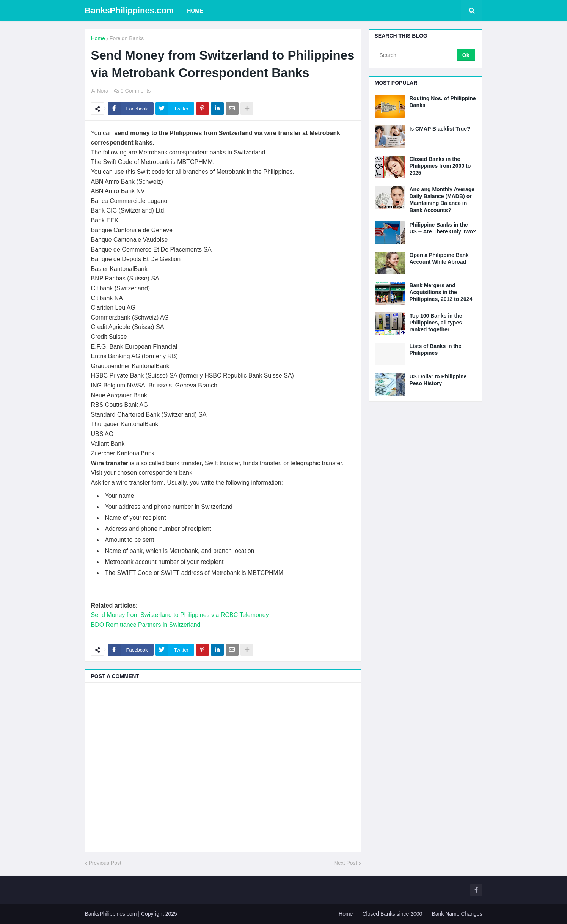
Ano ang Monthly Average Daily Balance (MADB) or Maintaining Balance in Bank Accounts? (442, 200)
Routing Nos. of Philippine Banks (443, 102)
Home (98, 38)
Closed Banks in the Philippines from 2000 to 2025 (440, 166)
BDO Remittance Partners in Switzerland (146, 625)
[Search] (416, 55)
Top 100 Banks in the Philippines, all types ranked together (436, 323)
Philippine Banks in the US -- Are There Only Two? (443, 228)
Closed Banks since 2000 (392, 914)
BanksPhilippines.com (130, 10)
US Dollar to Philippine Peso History (438, 380)
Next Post (346, 863)
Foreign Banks (127, 38)
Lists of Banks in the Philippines (436, 349)
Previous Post (105, 863)
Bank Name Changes (457, 914)
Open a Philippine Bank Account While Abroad (439, 258)
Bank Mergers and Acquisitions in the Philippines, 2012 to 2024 (441, 292)
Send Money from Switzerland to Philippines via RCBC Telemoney (180, 615)
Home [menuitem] (195, 11)
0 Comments (136, 91)
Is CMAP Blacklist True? (440, 129)
